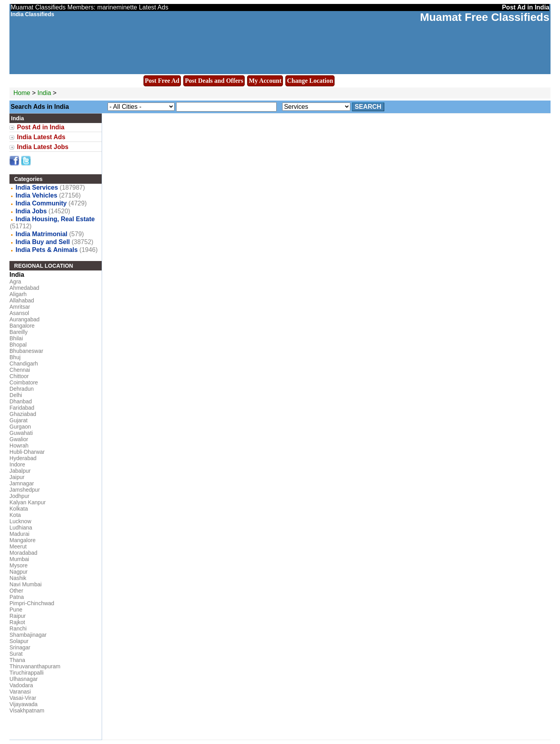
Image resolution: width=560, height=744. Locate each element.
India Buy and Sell (43, 242)
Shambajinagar (28, 635)
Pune (16, 610)
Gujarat (19, 420)
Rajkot (17, 622)
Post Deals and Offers (214, 81)
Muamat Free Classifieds (485, 17)
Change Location (310, 81)
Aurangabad (24, 319)
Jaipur (17, 477)
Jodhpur (20, 496)
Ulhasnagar (24, 679)
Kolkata (19, 509)
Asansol (19, 313)
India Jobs (31, 211)
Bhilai (16, 338)
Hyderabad (23, 458)
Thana (17, 660)
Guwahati (21, 433)
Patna (17, 597)
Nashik (18, 578)
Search (368, 107)
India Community (41, 203)
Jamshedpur (25, 490)
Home (22, 93)
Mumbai (19, 559)
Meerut (18, 546)
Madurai (20, 534)
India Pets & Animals (47, 250)
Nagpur (19, 572)
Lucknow (20, 521)
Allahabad (22, 300)
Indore (17, 464)
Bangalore (22, 326)
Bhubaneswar (26, 351)
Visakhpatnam (27, 710)
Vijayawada (23, 704)
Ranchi (18, 628)
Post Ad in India (41, 127)
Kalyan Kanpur (28, 502)
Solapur (19, 641)
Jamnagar (22, 483)
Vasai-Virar (23, 698)
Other (16, 591)
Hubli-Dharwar (27, 452)
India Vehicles (36, 195)
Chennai (20, 370)
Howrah (19, 446)
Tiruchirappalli (27, 673)
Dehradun (22, 389)
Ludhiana (21, 528)
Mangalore (22, 540)
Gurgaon (20, 427)
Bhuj (15, 357)
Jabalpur (20, 471)
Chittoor (19, 376)
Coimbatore (24, 382)
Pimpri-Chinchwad (32, 603)
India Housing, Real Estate (55, 219)
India (44, 93)
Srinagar (20, 647)
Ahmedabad (24, 288)
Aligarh (18, 294)
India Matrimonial (41, 234)
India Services (37, 187)
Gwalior (19, 439)
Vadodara (21, 685)
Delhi (16, 395)
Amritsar (20, 307)
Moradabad (23, 553)
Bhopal (18, 345)
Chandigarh (24, 364)
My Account (265, 81)
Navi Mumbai (26, 584)
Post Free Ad (162, 81)
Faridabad (22, 408)
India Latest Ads (41, 137)
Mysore (19, 565)
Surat (16, 654)
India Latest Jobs (43, 147)
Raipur (18, 616)
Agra (15, 282)
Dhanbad (21, 401)
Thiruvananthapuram (35, 666)
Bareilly (19, 332)
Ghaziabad (23, 414)
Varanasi (20, 692)
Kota (15, 515)
